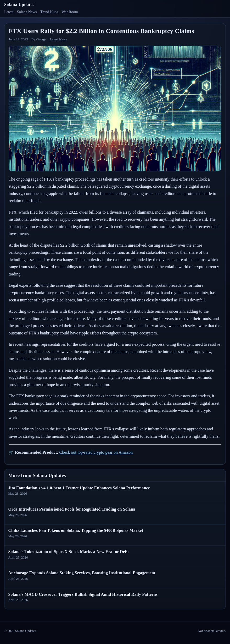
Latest (9, 12)
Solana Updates (19, 5)
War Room (70, 12)
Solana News (27, 12)
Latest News (58, 39)
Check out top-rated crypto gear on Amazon (96, 452)
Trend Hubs (49, 12)
